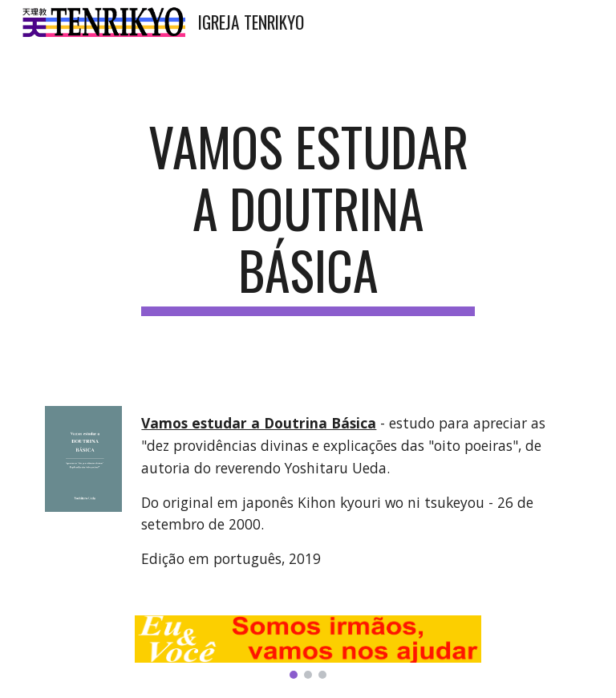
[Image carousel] (308, 647)
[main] (308, 216)
